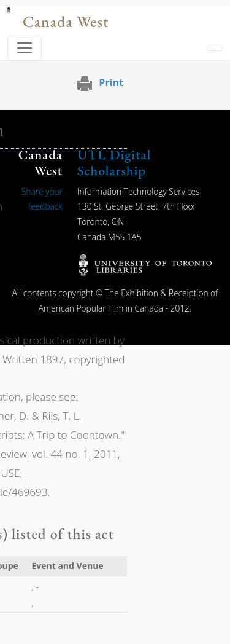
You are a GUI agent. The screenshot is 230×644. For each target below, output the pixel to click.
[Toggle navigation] (25, 48)
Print (111, 82)
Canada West (66, 22)
